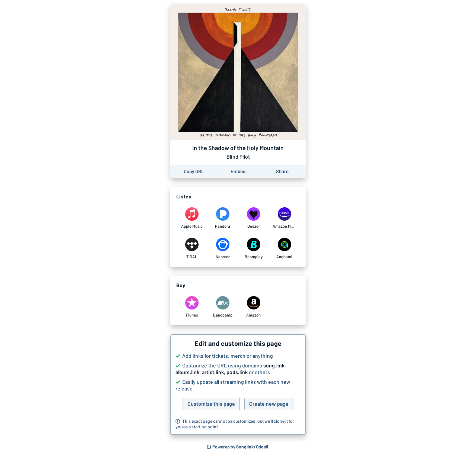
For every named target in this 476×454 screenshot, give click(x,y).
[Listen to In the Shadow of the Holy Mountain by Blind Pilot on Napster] (223, 249)
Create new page (269, 404)
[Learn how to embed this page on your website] (238, 171)
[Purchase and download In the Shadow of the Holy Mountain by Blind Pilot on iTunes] (192, 307)
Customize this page (211, 404)
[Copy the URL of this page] (194, 171)
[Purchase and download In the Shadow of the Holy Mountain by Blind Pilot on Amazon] (253, 307)
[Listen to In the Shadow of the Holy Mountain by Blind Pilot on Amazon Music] (284, 218)
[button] (238, 385)
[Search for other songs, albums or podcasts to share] (238, 447)
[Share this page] (282, 171)
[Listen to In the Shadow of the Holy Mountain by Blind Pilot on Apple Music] (192, 218)
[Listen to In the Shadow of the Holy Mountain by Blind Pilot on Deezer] (253, 218)
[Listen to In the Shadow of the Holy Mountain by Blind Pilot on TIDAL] (192, 249)
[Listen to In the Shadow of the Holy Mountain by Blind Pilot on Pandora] (223, 218)
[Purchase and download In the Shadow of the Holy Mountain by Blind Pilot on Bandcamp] (223, 307)
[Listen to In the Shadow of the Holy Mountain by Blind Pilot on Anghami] (284, 249)
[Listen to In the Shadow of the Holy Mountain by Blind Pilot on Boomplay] (253, 249)
